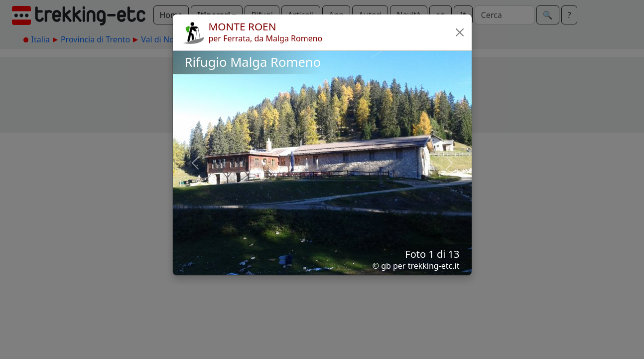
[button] (460, 32)
